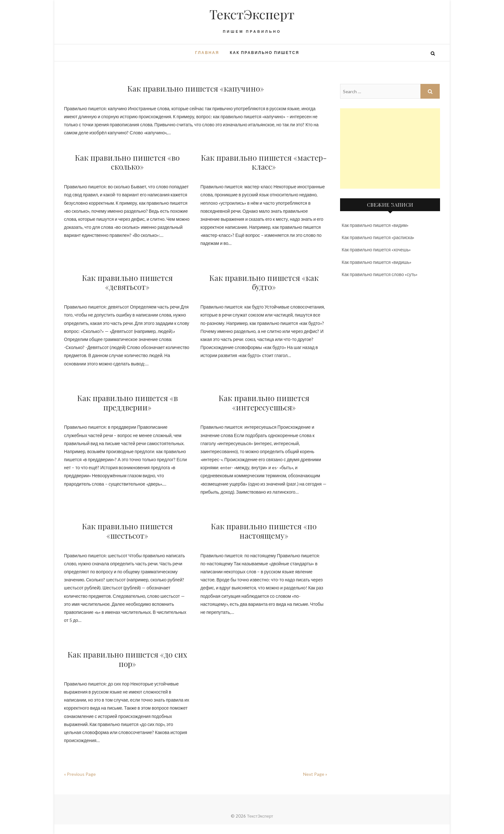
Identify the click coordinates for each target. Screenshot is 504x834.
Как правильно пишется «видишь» (377, 262)
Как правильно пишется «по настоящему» (264, 531)
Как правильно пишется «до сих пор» (127, 659)
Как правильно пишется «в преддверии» (127, 403)
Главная (207, 53)
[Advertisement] (390, 148)
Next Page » (315, 774)
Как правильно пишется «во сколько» (127, 162)
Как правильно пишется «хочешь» (376, 250)
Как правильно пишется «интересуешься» (264, 403)
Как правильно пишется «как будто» (264, 282)
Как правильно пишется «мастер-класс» (264, 162)
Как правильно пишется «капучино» (196, 88)
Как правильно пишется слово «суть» (380, 274)
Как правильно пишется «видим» (375, 225)
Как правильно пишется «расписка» (378, 237)
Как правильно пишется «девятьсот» (127, 282)
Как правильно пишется (265, 53)
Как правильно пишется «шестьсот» (127, 531)
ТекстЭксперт (252, 14)
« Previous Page (80, 774)
